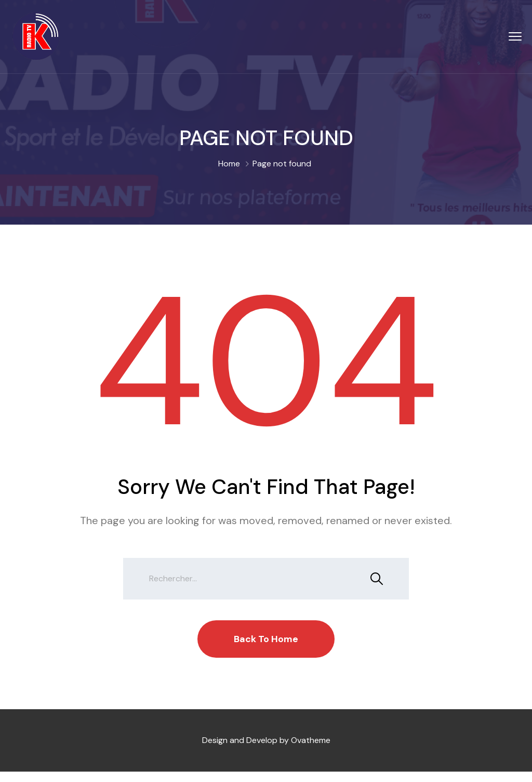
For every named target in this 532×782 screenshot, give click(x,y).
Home (229, 164)
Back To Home (266, 639)
